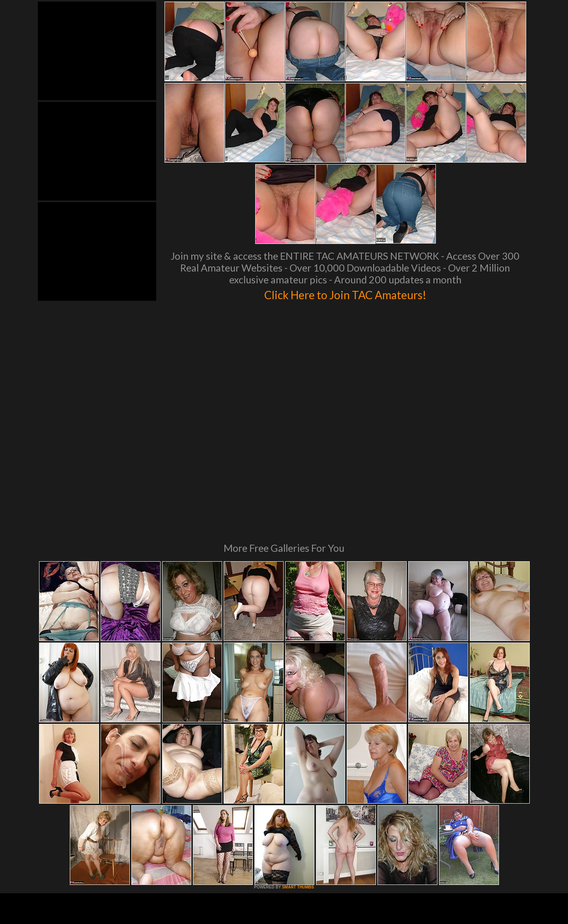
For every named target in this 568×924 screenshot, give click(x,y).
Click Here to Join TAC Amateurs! (345, 294)
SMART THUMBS (298, 779)
